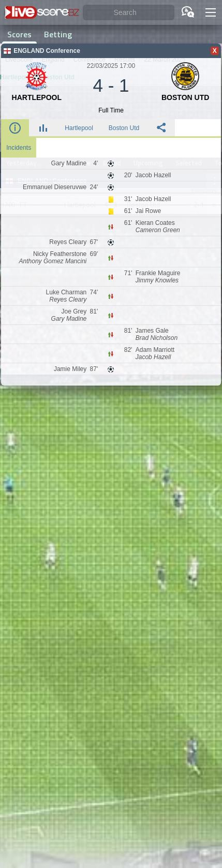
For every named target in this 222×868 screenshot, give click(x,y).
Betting (58, 34)
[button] (211, 12)
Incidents (19, 148)
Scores (19, 34)
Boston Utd (124, 128)
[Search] (129, 13)
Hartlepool (79, 128)
